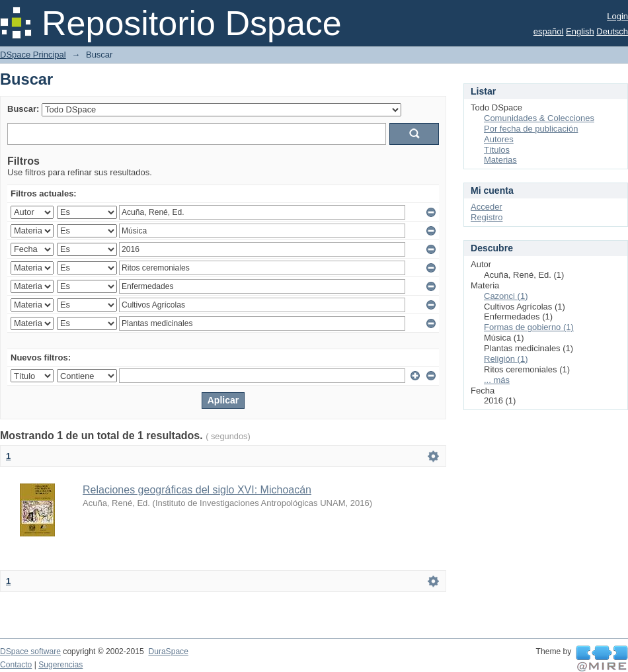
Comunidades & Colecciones (539, 118)
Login (617, 16)
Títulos (497, 150)
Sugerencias (60, 665)
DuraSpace (168, 651)
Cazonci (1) (506, 296)
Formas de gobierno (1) (529, 327)
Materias (500, 160)
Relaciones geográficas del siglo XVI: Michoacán (197, 490)
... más (497, 380)
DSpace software (30, 651)
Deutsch (612, 31)
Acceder (487, 207)
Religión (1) (506, 359)
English (580, 31)
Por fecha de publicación (531, 129)
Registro (487, 217)
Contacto (16, 665)
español (549, 31)
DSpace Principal (33, 55)
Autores (499, 139)
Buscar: (23, 109)
